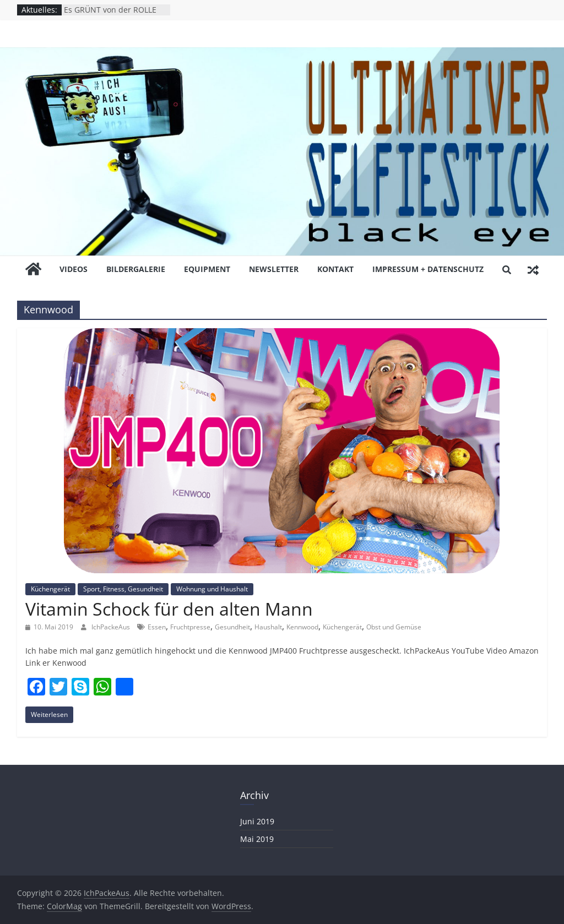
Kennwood (302, 627)
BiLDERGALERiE (136, 269)
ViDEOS (74, 269)
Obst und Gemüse (394, 627)
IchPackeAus (112, 627)
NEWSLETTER (274, 269)
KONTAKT (335, 269)
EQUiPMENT (207, 269)
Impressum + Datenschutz (428, 269)
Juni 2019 (257, 821)
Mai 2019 (257, 839)
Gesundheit (232, 627)
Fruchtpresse (190, 627)
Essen (157, 627)
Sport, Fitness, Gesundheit (123, 589)
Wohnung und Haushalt (212, 589)
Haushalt (268, 627)
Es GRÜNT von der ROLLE (110, 10)
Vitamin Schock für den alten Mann (169, 609)
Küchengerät (50, 589)
